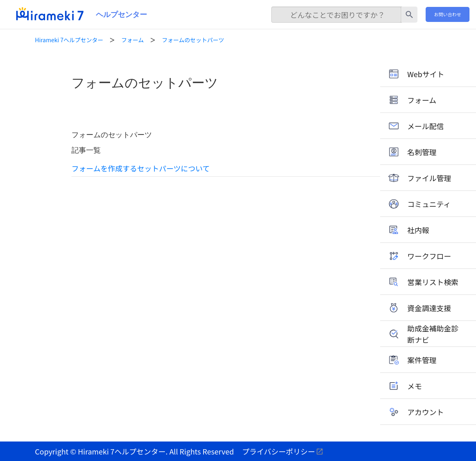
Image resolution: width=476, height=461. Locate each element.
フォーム (133, 40)
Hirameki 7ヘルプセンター (69, 40)
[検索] (336, 15)
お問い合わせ (448, 14)
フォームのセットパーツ (193, 40)
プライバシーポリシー (279, 451)
